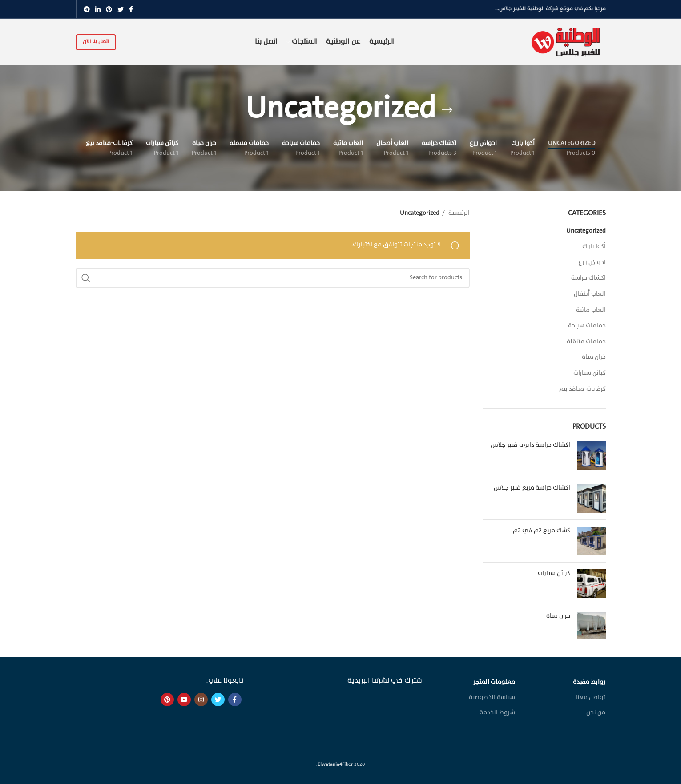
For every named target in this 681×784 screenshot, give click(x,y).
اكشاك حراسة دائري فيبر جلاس (530, 445)
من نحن (596, 713)
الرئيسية (458, 213)
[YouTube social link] (184, 700)
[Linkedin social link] (98, 9)
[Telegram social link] (87, 9)
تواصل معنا (590, 698)
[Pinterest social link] (109, 9)
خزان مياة (594, 357)
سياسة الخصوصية (492, 698)
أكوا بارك (594, 247)
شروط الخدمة (497, 713)
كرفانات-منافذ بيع (582, 389)
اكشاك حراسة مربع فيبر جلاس (532, 488)
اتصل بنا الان (96, 42)
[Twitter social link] (121, 9)
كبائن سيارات (590, 373)
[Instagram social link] (201, 700)
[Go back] (447, 110)
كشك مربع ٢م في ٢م (542, 531)
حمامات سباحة (587, 326)
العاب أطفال (590, 294)
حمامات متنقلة (586, 342)
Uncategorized (586, 231)
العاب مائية (591, 310)
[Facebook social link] (131, 9)
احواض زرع (592, 263)
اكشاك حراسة (588, 278)
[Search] (273, 278)
